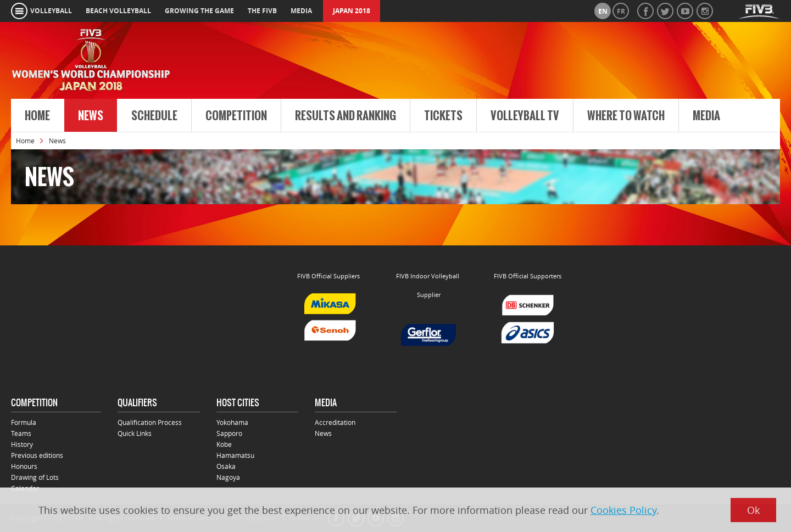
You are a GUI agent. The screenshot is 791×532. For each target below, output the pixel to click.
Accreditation (335, 422)
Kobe (224, 444)
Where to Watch (626, 116)
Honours (24, 466)
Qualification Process (150, 422)
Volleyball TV (525, 116)
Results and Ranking (346, 116)
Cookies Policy (623, 510)
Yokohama (232, 422)
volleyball (51, 11)
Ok (753, 510)
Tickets (443, 116)
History (22, 444)
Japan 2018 (352, 11)
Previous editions (37, 455)
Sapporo (229, 433)
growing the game (199, 11)
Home (37, 116)
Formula (24, 422)
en (603, 11)
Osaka (226, 466)
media (301, 11)
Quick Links (135, 433)
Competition (236, 116)
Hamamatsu (235, 455)
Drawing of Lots (35, 477)
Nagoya (228, 477)
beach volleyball (118, 11)
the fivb (262, 11)
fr (621, 11)
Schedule (154, 116)
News (91, 116)
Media (706, 116)
